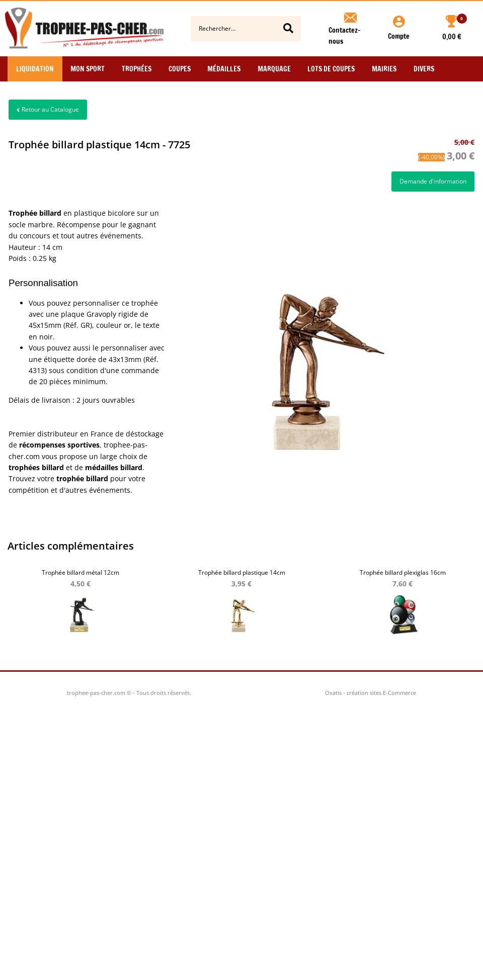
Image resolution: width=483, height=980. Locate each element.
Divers (424, 69)
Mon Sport (88, 69)
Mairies (384, 69)
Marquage (274, 69)
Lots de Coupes (331, 69)
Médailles (224, 69)
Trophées (137, 69)
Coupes (180, 69)
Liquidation (35, 69)
